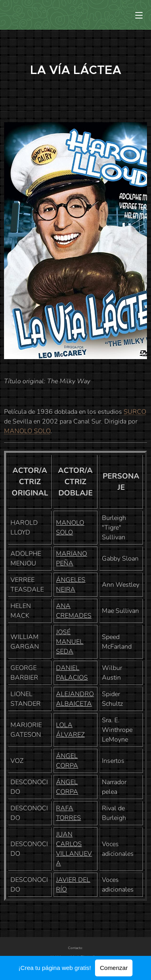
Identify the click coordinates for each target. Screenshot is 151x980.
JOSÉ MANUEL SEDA (70, 642)
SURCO (135, 412)
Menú (139, 15)
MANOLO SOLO (27, 431)
